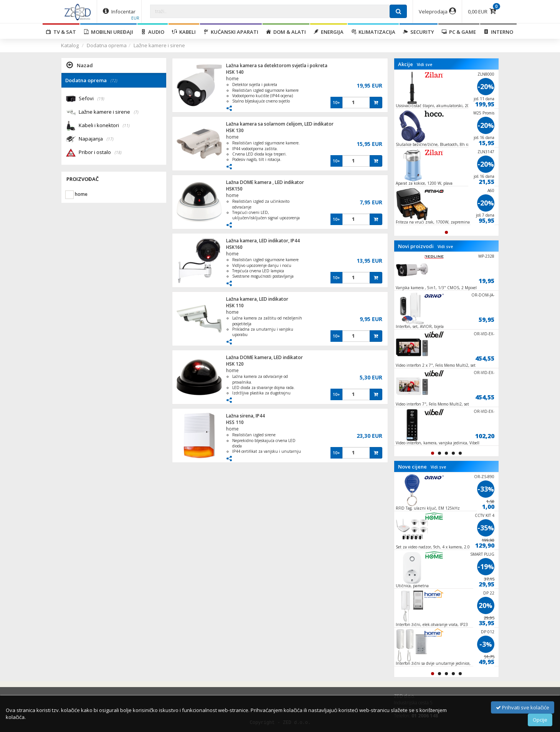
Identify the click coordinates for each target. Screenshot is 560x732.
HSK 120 (235, 364)
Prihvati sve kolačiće (523, 707)
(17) (110, 139)
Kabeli (184, 32)
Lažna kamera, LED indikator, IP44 (263, 241)
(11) (126, 126)
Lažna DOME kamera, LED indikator (264, 357)
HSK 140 (235, 72)
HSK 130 (235, 130)
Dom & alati (286, 32)
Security (419, 32)
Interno (498, 32)
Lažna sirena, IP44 (245, 416)
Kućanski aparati (231, 32)
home (232, 79)
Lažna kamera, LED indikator (257, 299)
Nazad (80, 65)
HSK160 (234, 247)
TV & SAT (61, 32)
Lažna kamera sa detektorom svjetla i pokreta (277, 65)
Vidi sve (425, 65)
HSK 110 (235, 306)
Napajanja (96, 139)
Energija (329, 32)
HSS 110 (235, 422)
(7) (136, 112)
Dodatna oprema (107, 45)
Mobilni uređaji (108, 32)
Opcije (540, 720)
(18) (118, 152)
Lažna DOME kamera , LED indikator (265, 182)
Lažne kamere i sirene (159, 45)
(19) (101, 99)
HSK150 (234, 189)
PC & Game (459, 32)
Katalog (70, 45)
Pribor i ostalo (100, 153)
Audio (153, 32)
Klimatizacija (373, 32)
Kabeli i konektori (104, 126)
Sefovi (92, 99)
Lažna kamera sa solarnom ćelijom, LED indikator (280, 124)
